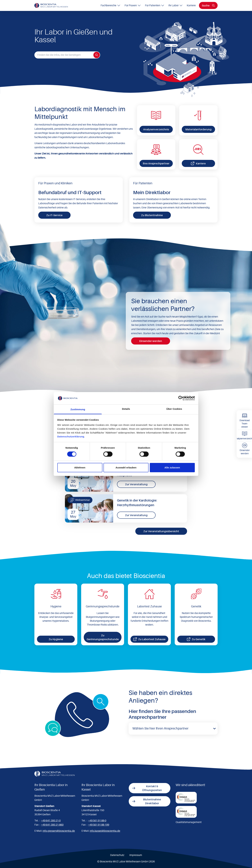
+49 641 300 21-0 (51, 821)
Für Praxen (133, 5)
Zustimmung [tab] (78, 409)
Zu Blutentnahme (152, 215)
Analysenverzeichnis (156, 129)
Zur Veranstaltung (136, 484)
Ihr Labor (176, 5)
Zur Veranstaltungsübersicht (161, 531)
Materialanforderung (198, 129)
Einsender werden (151, 341)
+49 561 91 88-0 (97, 821)
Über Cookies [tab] (174, 409)
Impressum (136, 855)
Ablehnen (80, 468)
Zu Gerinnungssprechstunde (103, 637)
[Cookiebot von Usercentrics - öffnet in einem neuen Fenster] (181, 398)
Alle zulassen (172, 468)
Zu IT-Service (54, 215)
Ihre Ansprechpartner (156, 163)
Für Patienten (155, 5)
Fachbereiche (111, 5)
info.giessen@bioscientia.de (59, 831)
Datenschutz (117, 855)
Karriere (191, 5)
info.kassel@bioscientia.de (105, 831)
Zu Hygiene (56, 639)
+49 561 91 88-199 (99, 825)
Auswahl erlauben (126, 468)
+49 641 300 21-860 (52, 825)
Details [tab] (126, 409)
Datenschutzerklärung (71, 436)
